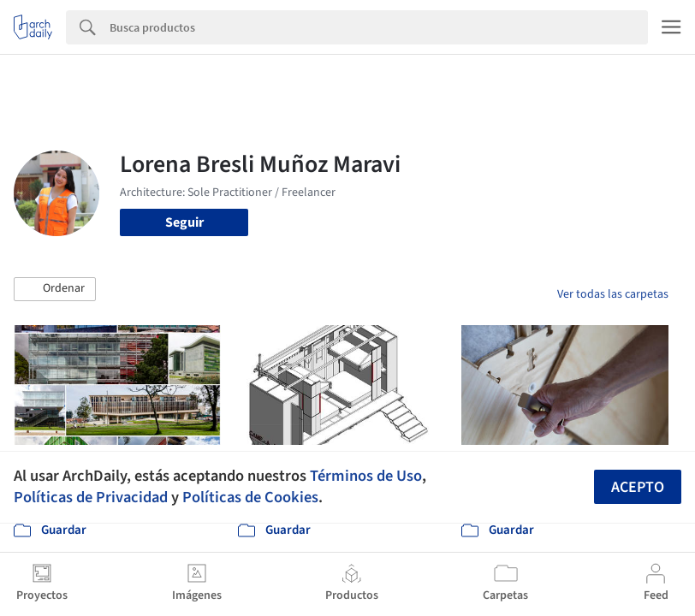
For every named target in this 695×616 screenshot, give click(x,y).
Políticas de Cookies (250, 497)
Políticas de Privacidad (91, 497)
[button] (55, 289)
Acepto (638, 487)
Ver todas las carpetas (613, 294)
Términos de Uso (366, 476)
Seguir (184, 222)
